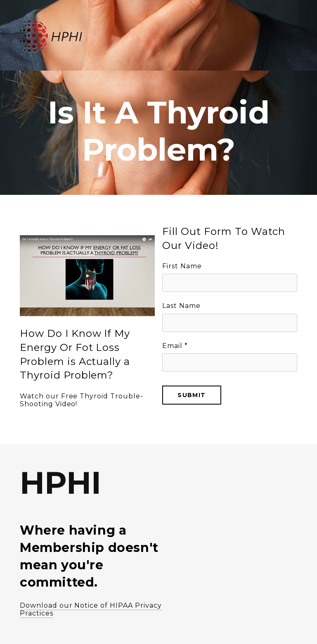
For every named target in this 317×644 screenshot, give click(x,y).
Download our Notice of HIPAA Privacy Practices (91, 609)
